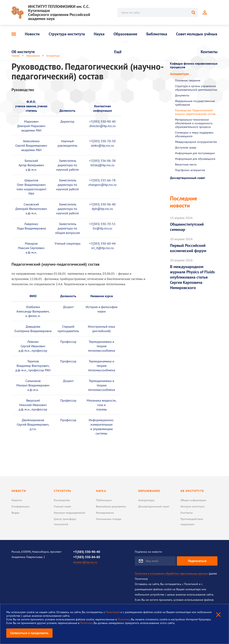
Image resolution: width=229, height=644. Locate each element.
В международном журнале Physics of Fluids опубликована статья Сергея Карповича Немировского (192, 277)
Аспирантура (179, 74)
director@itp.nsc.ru (85, 562)
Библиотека (157, 34)
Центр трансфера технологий (65, 522)
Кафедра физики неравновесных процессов (194, 65)
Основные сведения (188, 80)
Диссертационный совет (188, 178)
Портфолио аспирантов (190, 170)
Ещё (118, 52)
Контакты (209, 52)
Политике (124, 619)
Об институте (23, 52)
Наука (99, 34)
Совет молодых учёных (197, 34)
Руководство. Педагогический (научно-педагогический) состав (195, 112)
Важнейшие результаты (111, 506)
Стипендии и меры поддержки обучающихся (194, 134)
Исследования (105, 513)
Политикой (113, 612)
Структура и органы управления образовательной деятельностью (196, 88)
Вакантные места (186, 164)
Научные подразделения (69, 513)
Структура (62, 491)
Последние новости (184, 202)
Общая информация (193, 500)
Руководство (62, 500)
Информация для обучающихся (195, 159)
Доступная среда (186, 147)
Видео (15, 513)
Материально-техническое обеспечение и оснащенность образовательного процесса (194, 123)
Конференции (21, 506)
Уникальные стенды (109, 519)
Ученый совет (62, 506)
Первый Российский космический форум (188, 248)
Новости (32, 34)
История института (192, 506)
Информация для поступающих (195, 153)
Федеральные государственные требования (195, 103)
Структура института (67, 34)
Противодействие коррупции (192, 522)
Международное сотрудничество (196, 142)
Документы (182, 95)
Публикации (104, 500)
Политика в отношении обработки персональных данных (171, 573)
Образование (125, 34)
